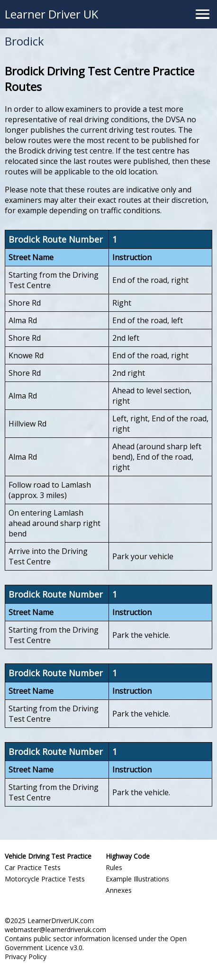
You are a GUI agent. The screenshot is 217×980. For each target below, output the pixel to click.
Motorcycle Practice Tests (45, 879)
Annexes (119, 890)
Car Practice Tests (33, 867)
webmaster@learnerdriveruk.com (55, 930)
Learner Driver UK (51, 14)
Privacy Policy (26, 957)
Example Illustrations (137, 879)
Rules (114, 867)
